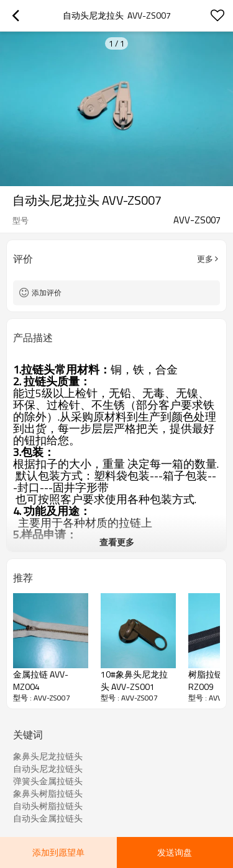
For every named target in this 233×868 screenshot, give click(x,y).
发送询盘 (175, 852)
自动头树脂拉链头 (48, 806)
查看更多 (117, 542)
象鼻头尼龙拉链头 (48, 756)
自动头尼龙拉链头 (48, 769)
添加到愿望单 (58, 852)
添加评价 (47, 293)
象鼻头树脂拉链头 (48, 794)
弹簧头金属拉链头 (48, 781)
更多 (205, 259)
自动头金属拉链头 (48, 818)
